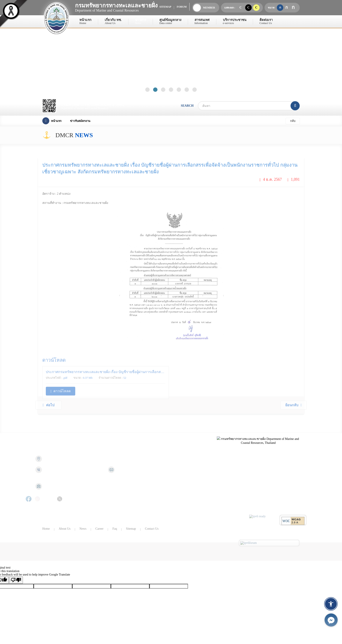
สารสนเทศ (202, 21)
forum (182, 7)
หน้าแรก (85, 21)
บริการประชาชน (235, 21)
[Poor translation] (16, 580)
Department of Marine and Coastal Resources (116, 7)
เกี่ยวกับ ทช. (113, 21)
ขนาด (271, 8)
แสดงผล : (230, 8)
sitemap (165, 7)
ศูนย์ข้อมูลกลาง (170, 21)
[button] (331, 604)
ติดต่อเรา (266, 21)
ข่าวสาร (141, 21)
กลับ (293, 121)
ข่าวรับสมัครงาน (80, 121)
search (187, 106)
